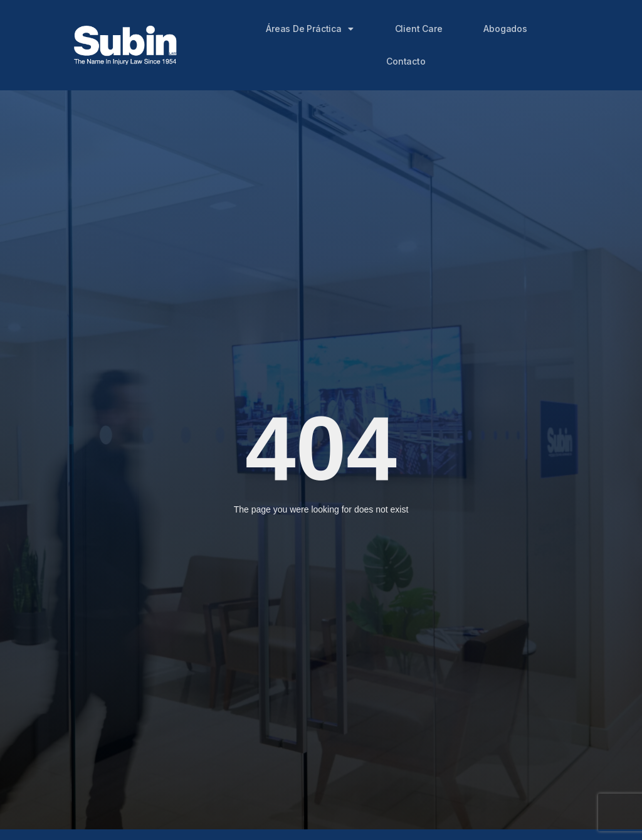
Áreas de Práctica (309, 29)
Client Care (419, 29)
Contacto (406, 61)
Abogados (505, 29)
